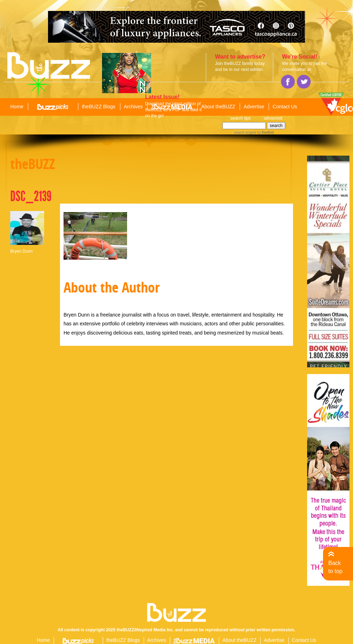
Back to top (335, 567)
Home (17, 107)
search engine (245, 133)
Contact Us (285, 107)
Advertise (254, 107)
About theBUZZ (218, 107)
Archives (133, 107)
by (265, 133)
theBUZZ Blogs (99, 107)
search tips (240, 118)
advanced (273, 118)
